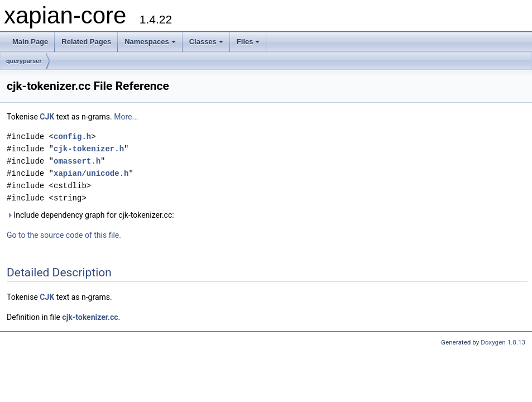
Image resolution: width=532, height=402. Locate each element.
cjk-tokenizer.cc (90, 317)
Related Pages (86, 42)
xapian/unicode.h (91, 173)
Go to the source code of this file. (64, 235)
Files (248, 42)
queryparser (24, 61)
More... (126, 117)
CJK (47, 117)
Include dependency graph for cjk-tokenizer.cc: (90, 215)
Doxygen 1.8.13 (503, 342)
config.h (72, 137)
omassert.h (77, 161)
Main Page (30, 42)
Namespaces (150, 42)
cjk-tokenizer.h (89, 149)
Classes (206, 42)
